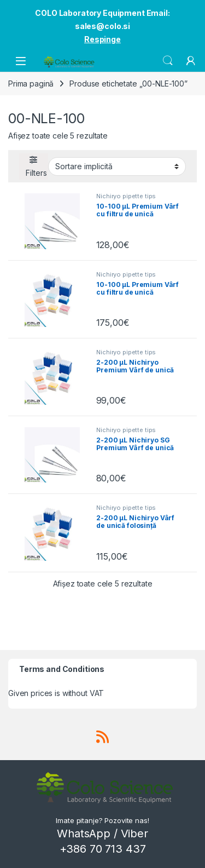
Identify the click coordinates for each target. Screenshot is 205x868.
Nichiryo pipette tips (126, 196)
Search (168, 61)
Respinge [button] (102, 39)
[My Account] (191, 61)
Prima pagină (31, 84)
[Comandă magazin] (117, 166)
